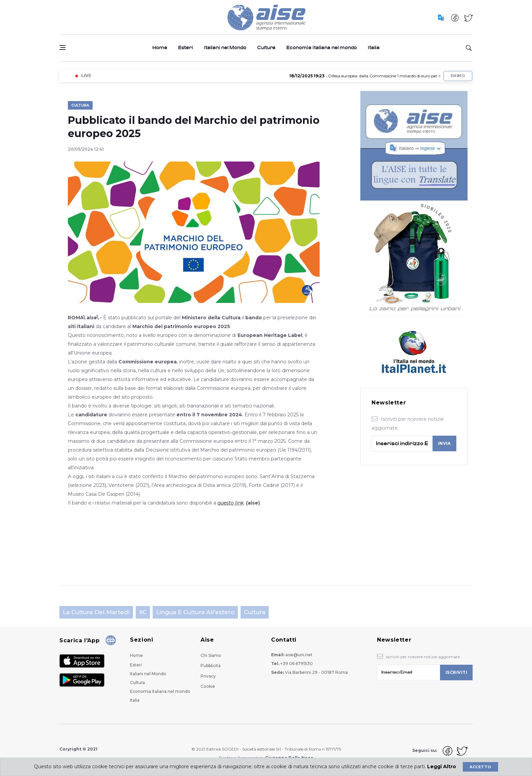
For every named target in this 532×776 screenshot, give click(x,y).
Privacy (208, 676)
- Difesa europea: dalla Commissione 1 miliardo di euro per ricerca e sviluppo (385, 76)
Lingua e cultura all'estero (195, 612)
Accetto (480, 767)
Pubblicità (211, 666)
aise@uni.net (299, 655)
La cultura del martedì (96, 612)
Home (160, 48)
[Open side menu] (62, 48)
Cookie (208, 686)
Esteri (186, 48)
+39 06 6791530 (297, 664)
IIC (143, 612)
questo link (231, 503)
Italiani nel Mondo (225, 48)
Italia (374, 48)
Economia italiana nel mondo (322, 48)
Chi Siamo (211, 655)
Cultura (266, 48)
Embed (458, 76)
